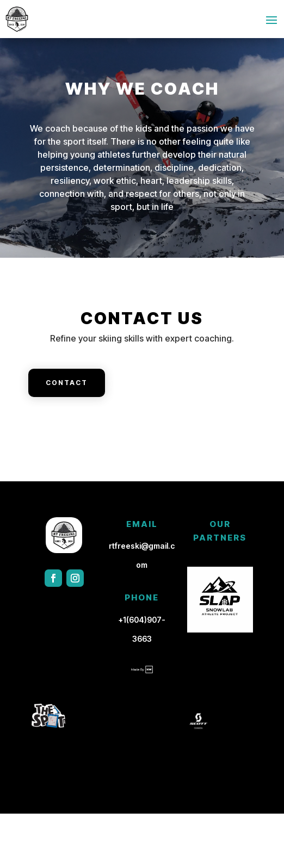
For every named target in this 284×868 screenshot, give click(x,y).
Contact (67, 383)
